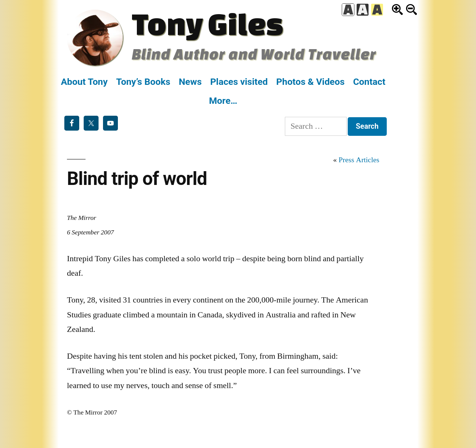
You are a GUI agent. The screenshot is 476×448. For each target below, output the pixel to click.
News (190, 82)
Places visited (239, 82)
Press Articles (359, 160)
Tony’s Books (143, 82)
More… (223, 101)
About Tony (84, 82)
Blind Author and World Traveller (254, 54)
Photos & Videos (311, 82)
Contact (369, 82)
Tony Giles (208, 23)
